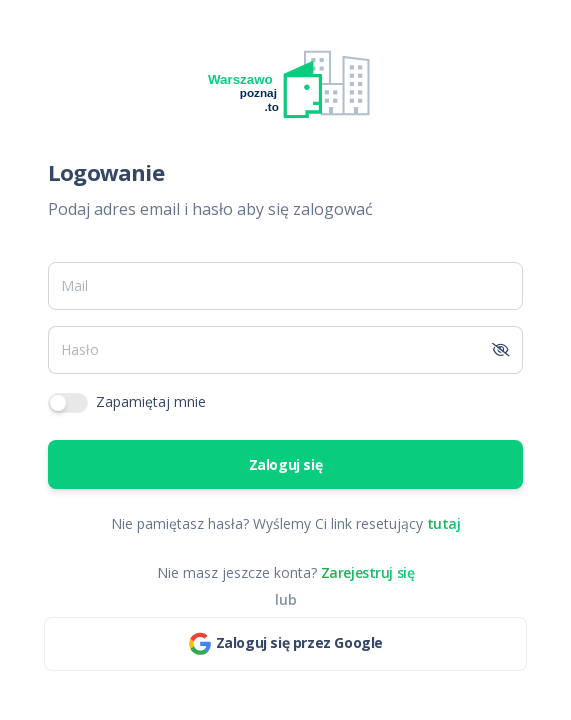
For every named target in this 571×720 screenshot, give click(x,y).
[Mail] (285, 286)
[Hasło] (264, 350)
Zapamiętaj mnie (151, 401)
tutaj (444, 523)
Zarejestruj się (368, 572)
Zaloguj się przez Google (285, 644)
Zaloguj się (286, 464)
